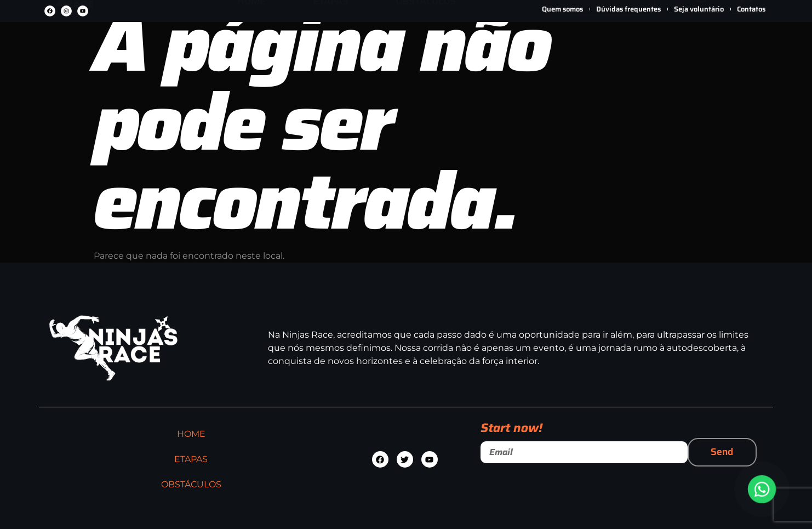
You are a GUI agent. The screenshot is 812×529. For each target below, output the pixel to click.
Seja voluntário (699, 9)
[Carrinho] (745, 35)
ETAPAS (331, 42)
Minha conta (701, 51)
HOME (251, 42)
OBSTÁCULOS (426, 42)
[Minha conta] (701, 35)
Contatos (751, 9)
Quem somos (562, 9)
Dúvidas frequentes (628, 9)
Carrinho (745, 52)
